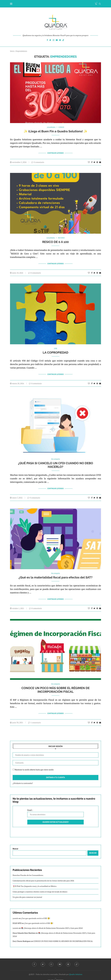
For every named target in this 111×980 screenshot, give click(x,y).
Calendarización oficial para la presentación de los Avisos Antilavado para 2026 (43, 877)
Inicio (12, 51)
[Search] (100, 4)
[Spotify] (60, 40)
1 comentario (35, 719)
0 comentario (38, 162)
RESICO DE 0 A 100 (55, 242)
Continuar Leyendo (55, 153)
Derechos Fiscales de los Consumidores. (28, 872)
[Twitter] (50, 40)
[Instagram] (53, 40)
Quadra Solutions (76, 971)
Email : (55, 810)
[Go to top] (55, 977)
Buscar (15, 845)
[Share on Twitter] (94, 162)
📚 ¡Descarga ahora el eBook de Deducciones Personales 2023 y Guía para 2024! (52, 925)
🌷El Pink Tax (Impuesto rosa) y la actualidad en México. (35, 883)
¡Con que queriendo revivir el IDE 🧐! (36, 915)
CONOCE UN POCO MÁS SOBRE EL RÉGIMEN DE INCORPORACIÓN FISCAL (55, 687)
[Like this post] (89, 162)
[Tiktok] (63, 40)
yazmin (16, 915)
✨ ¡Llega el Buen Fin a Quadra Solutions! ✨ (55, 131)
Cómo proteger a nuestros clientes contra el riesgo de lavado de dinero (40, 888)
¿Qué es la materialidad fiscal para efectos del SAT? (55, 575)
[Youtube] (57, 40)
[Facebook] (47, 40)
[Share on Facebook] (92, 162)
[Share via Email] (100, 162)
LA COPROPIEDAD (56, 352)
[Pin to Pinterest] (97, 162)
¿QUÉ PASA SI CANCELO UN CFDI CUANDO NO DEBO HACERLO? (56, 463)
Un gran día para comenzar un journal (27, 894)
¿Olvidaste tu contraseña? (23, 780)
